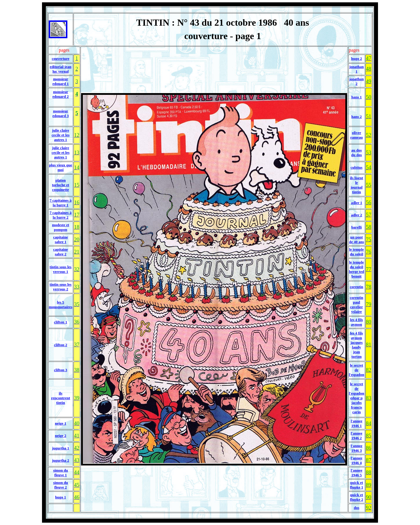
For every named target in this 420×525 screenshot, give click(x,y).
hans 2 (356, 117)
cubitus (356, 167)
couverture (60, 59)
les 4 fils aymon (356, 322)
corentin (356, 287)
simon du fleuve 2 (61, 485)
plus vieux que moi (61, 167)
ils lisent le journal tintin (357, 185)
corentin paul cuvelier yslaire (356, 305)
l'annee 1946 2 (356, 436)
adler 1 (356, 203)
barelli (356, 227)
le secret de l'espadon (357, 370)
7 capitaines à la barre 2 (61, 215)
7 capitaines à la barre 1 (61, 203)
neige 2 (61, 436)
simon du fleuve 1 (61, 473)
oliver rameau (357, 135)
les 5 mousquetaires (61, 305)
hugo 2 (357, 59)
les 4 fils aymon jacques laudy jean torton (356, 345)
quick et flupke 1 (357, 485)
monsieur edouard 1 (61, 81)
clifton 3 (61, 370)
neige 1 (61, 423)
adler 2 (356, 215)
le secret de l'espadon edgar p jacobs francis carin (357, 398)
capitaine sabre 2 (61, 252)
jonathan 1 (356, 69)
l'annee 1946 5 (356, 473)
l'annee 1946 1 (356, 423)
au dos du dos (357, 152)
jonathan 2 (356, 81)
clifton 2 (61, 345)
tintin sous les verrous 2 (61, 287)
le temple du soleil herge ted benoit (357, 269)
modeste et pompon (61, 227)
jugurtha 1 (61, 448)
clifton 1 (61, 322)
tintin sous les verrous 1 (61, 269)
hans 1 (356, 97)
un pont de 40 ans (357, 239)
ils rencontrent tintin (61, 398)
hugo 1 (61, 497)
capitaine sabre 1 (61, 239)
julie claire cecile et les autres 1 (61, 135)
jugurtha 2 (61, 460)
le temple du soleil (356, 252)
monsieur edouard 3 (61, 113)
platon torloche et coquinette (61, 185)
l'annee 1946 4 (356, 460)
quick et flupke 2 (357, 497)
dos (357, 508)
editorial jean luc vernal (61, 69)
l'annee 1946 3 (356, 448)
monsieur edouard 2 (61, 94)
